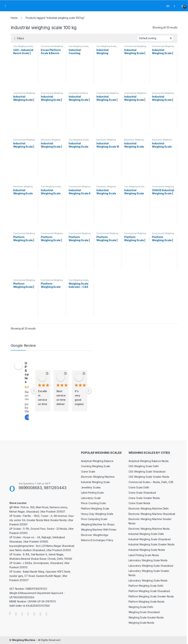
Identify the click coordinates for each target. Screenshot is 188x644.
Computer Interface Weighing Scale (78, 94)
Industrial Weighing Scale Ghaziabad (150, 539)
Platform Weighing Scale (95, 509)
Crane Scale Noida (139, 503)
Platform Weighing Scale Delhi (146, 586)
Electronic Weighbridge (95, 535)
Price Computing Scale (94, 519)
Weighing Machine (24, 640)
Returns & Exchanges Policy (97, 540)
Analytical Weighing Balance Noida (148, 461)
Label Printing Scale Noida (144, 555)
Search (168, 6)
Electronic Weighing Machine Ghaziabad (152, 514)
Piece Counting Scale (93, 503)
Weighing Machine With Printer (99, 530)
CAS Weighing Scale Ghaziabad (147, 472)
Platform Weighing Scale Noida (146, 602)
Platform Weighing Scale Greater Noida (151, 596)
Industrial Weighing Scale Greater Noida (152, 544)
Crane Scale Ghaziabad (142, 493)
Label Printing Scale (92, 493)
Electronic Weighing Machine (98, 477)
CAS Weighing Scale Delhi (144, 466)
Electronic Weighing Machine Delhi (148, 509)
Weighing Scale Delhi (141, 607)
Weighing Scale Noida (141, 623)
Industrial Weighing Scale (96, 482)
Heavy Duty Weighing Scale (97, 514)
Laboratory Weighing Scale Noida (148, 560)
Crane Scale (88, 472)
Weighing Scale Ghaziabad (144, 612)
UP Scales (27, 372)
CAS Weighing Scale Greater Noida (149, 477)
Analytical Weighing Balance (97, 461)
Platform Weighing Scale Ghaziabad (149, 591)
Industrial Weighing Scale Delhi (146, 534)
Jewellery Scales (91, 487)
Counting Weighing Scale (96, 466)
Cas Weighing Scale (23, 46)
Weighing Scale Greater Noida (146, 617)
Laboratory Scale (91, 498)
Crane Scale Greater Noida (144, 498)
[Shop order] (155, 38)
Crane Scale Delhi (139, 487)
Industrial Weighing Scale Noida (147, 550)
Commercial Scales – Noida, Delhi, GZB (151, 482)
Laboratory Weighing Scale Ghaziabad (151, 566)
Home (14, 18)
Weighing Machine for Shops (98, 524)
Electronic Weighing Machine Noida (149, 529)
